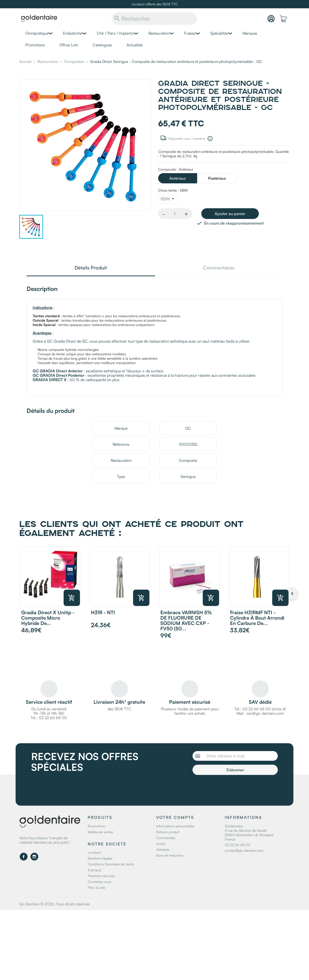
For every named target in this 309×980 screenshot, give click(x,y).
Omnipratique (37, 33)
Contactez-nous (100, 882)
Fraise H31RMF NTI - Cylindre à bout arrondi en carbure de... (257, 618)
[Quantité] (174, 214)
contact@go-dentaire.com (244, 850)
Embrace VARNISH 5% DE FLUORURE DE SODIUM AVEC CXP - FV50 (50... (186, 620)
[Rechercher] (154, 19)
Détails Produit (91, 268)
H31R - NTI (103, 612)
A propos (95, 870)
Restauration (159, 33)
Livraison (94, 852)
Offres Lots (69, 45)
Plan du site (96, 887)
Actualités (135, 45)
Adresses (163, 849)
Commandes (166, 838)
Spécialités (219, 33)
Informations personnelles (175, 826)
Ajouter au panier (230, 214)
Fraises (190, 33)
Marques (250, 33)
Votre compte (175, 817)
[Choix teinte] (168, 199)
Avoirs (161, 844)
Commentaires (219, 268)
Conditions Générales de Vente (111, 864)
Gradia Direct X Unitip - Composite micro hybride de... (48, 618)
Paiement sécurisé (101, 876)
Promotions (35, 45)
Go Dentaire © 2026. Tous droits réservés (54, 904)
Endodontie (72, 33)
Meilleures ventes (100, 832)
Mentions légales (100, 858)
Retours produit (168, 832)
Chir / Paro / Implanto (115, 33)
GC (188, 428)
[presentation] (233, 788)
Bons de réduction (170, 855)
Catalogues (102, 45)
